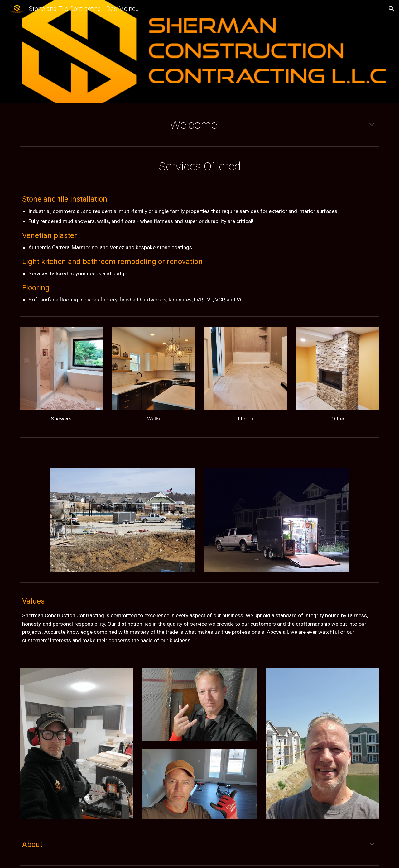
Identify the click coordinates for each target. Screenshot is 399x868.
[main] (199, 125)
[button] (392, 9)
